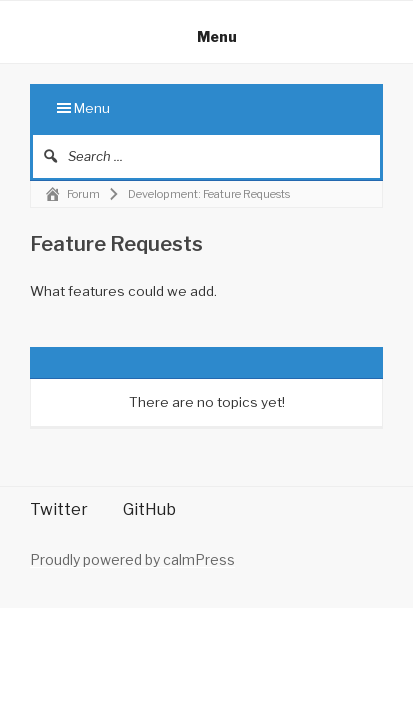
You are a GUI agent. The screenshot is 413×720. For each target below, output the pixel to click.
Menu (206, 36)
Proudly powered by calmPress (132, 559)
